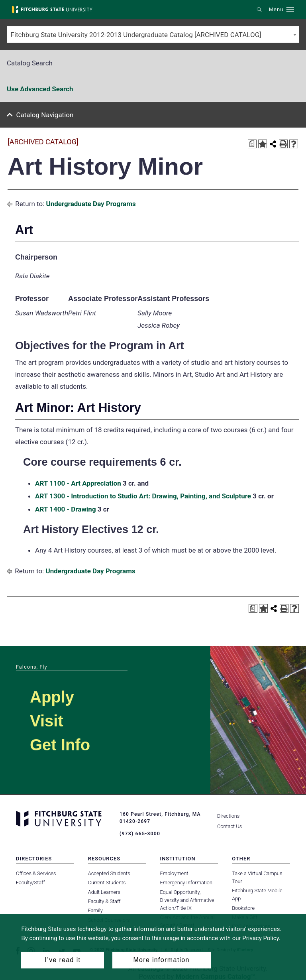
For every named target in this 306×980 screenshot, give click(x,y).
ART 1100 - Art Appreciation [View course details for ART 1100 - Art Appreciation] (78, 483)
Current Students (107, 883)
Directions (228, 816)
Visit (47, 721)
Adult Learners (104, 892)
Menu (276, 10)
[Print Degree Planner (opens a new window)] (252, 144)
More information (161, 960)
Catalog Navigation (45, 115)
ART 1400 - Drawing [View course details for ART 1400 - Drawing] (66, 509)
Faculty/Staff (30, 883)
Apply (52, 697)
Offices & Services (36, 873)
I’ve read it (63, 960)
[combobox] (153, 34)
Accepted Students (109, 873)
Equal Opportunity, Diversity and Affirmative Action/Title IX (187, 900)
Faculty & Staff (104, 901)
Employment (174, 873)
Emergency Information (186, 883)
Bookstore (243, 908)
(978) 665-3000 (139, 834)
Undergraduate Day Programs (91, 204)
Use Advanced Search (40, 89)
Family (95, 910)
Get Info (60, 745)
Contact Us (229, 826)
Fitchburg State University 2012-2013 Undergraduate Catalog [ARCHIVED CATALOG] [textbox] (136, 35)
